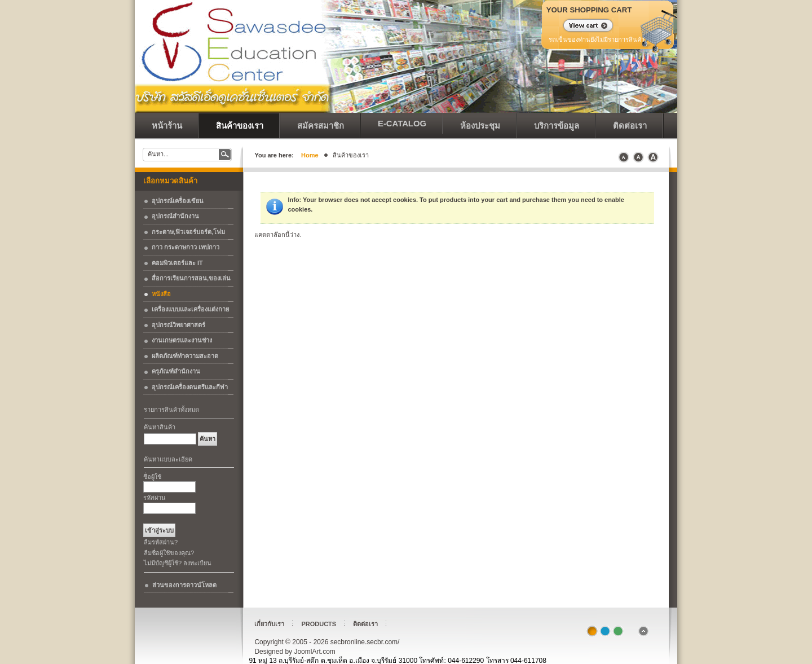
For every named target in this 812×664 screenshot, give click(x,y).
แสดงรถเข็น (581, 27)
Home (310, 155)
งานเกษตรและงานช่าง (182, 340)
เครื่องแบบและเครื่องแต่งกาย (190, 309)
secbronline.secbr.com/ (214, 28)
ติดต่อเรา (365, 624)
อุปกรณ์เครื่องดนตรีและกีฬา (190, 387)
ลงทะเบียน (197, 563)
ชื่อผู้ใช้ (152, 477)
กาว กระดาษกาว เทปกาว (186, 247)
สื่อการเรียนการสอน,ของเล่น (191, 278)
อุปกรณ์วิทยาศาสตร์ (178, 325)
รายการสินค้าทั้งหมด (171, 410)
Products (319, 624)
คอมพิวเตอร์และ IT (177, 263)
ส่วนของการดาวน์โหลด (184, 585)
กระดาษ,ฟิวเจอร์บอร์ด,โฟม (188, 232)
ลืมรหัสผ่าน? (161, 542)
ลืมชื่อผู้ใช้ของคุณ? (169, 553)
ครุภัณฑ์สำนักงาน (176, 371)
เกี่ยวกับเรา (269, 624)
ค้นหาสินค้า (160, 427)
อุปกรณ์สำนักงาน (175, 216)
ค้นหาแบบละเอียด (168, 459)
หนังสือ (161, 294)
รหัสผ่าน (155, 498)
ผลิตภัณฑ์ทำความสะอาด (185, 356)
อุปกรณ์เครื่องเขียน (178, 201)
